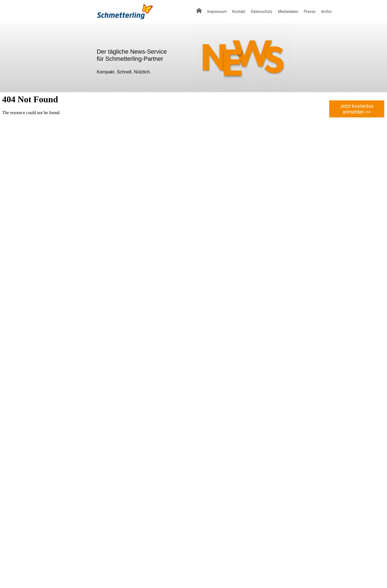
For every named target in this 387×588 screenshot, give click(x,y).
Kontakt (239, 12)
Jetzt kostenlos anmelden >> (357, 109)
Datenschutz (262, 12)
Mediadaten (288, 12)
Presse (310, 12)
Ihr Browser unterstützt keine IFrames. (193, 340)
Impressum (217, 12)
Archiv (326, 12)
